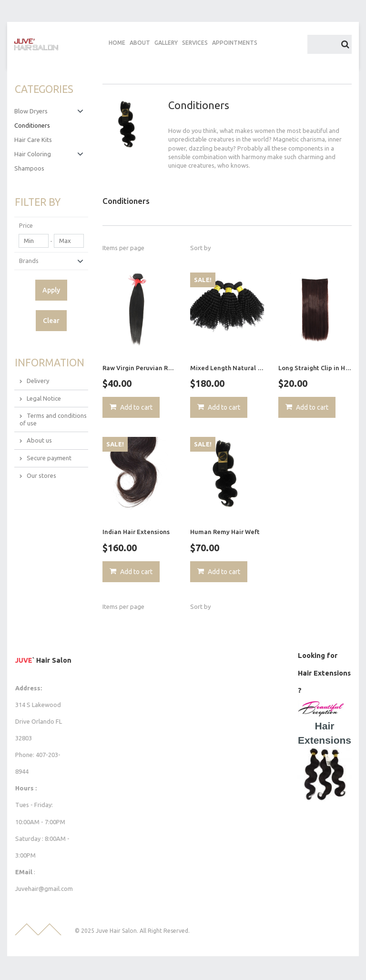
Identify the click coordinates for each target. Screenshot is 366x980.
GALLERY (166, 43)
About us (39, 440)
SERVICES (195, 43)
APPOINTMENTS (235, 43)
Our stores (41, 475)
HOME (117, 43)
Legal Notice (44, 397)
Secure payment (49, 457)
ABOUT (140, 43)
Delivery (38, 380)
